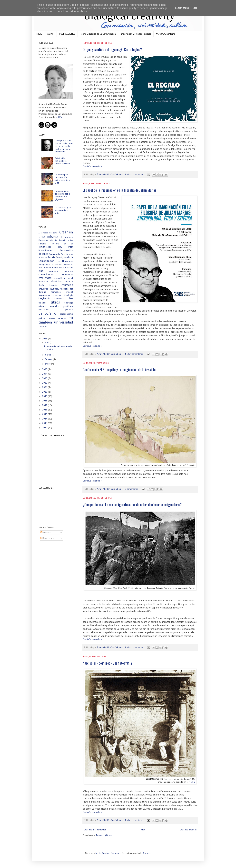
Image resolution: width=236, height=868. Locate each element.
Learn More (182, 8)
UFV (60, 117)
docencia (53, 285)
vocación (43, 326)
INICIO (39, 34)
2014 (45, 419)
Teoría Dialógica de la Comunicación (98, 34)
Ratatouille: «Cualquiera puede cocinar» (62, 161)
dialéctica (43, 282)
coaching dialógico (61, 271)
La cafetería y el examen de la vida (63, 210)
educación (67, 285)
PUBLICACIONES (67, 34)
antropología (44, 264)
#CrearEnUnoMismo (166, 34)
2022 (45, 383)
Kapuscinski (54, 254)
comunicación (46, 274)
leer (71, 298)
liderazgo (69, 303)
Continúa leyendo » (92, 166)
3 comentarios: (132, 489)
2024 (45, 374)
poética (42, 318)
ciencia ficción (66, 267)
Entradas (46, 533)
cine (41, 271)
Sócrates (43, 257)
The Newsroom (65, 261)
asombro (48, 267)
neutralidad (44, 309)
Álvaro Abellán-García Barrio (110, 174)
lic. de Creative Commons (108, 853)
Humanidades (45, 250)
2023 (45, 378)
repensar (62, 318)
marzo (48, 355)
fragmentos (44, 295)
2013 (45, 423)
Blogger (147, 853)
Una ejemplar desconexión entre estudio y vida (62, 179)
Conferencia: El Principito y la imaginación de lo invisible (119, 369)
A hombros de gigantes (48, 233)
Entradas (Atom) (104, 835)
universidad (64, 322)
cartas (55, 267)
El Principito (66, 237)
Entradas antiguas (188, 830)
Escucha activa (66, 240)
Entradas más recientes (95, 830)
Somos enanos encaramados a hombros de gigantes (62, 195)
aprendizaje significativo (63, 264)
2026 (45, 339)
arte (40, 267)
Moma (192, 782)
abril (47, 342)
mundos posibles (62, 306)
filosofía (54, 289)
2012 (45, 428)
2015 (45, 414)
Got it (196, 8)
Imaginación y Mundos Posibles (136, 34)
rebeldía (52, 318)
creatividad (45, 278)
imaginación (44, 298)
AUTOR (51, 34)
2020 (45, 392)
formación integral (62, 292)
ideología (69, 295)
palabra (69, 309)
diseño (41, 285)
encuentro (43, 289)
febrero (49, 359)
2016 (45, 410)
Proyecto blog (67, 254)
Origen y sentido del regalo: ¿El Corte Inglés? (112, 49)
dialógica (56, 281)
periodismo (47, 313)
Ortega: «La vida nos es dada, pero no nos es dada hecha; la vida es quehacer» (64, 146)
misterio (42, 306)
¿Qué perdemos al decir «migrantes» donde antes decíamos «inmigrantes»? (132, 504)
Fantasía (42, 244)
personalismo (66, 314)
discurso (69, 282)
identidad (57, 295)
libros (55, 302)
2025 (45, 369)
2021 (45, 387)
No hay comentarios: (135, 174)
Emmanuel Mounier (48, 240)
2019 (45, 396)
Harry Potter (65, 247)
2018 (45, 401)
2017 (45, 405)
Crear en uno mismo (56, 234)
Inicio (143, 830)
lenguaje (43, 303)
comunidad (68, 274)
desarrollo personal (63, 278)
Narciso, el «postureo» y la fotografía (107, 663)
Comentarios (48, 538)
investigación (60, 298)
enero (48, 364)
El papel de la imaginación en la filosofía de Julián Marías (120, 190)
